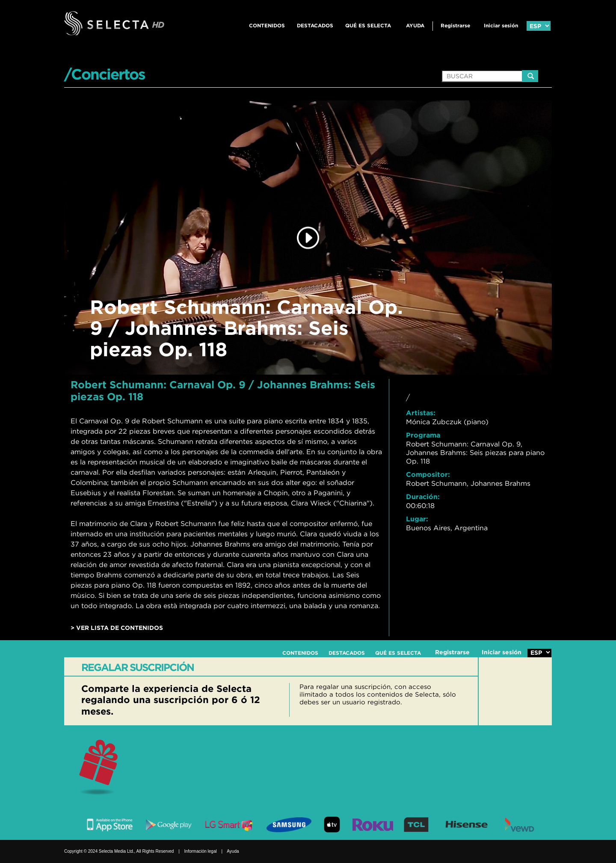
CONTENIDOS (267, 25)
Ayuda (415, 25)
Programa (423, 435)
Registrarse (455, 25)
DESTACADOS (315, 25)
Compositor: (428, 474)
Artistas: (421, 413)
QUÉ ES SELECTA (368, 25)
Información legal (201, 851)
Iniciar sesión (501, 25)
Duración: (423, 497)
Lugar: (417, 519)
